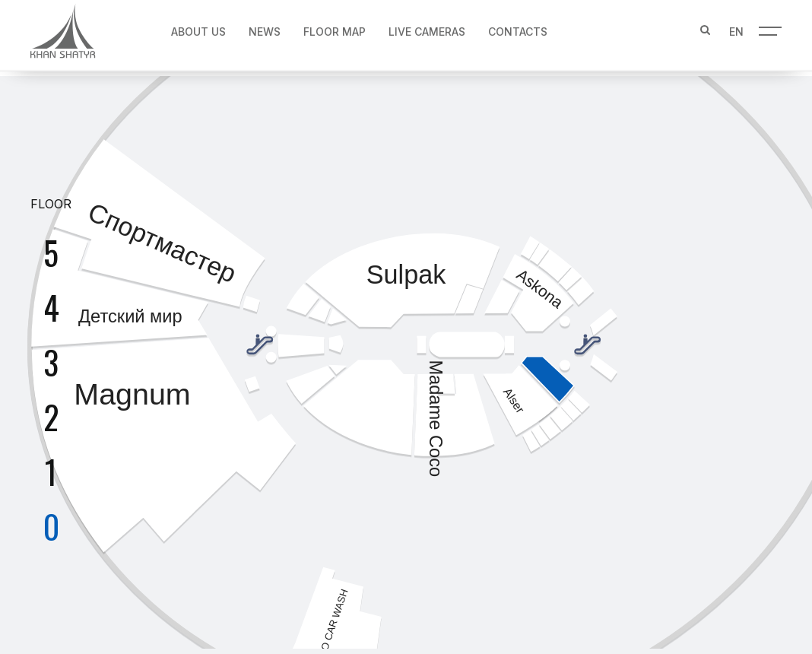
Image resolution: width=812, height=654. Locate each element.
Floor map (335, 28)
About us (198, 28)
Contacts (518, 28)
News (265, 28)
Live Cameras (427, 28)
